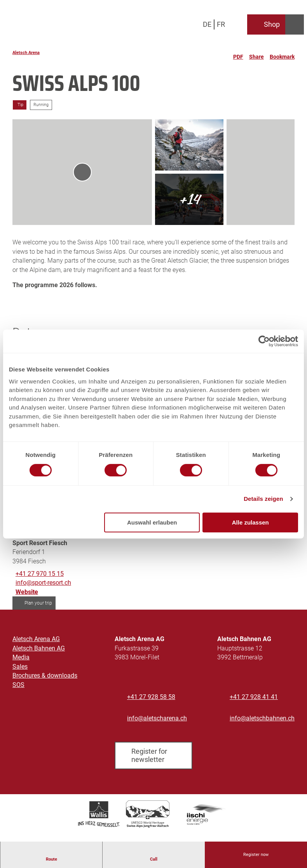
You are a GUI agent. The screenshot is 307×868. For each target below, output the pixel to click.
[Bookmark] (282, 54)
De (207, 24)
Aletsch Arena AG (36, 639)
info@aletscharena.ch (157, 718)
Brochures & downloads (45, 675)
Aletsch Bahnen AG (39, 648)
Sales (20, 667)
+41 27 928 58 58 (151, 697)
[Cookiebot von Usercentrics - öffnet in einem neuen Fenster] (264, 341)
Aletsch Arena (26, 53)
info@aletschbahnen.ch (262, 718)
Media (21, 657)
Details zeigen (263, 499)
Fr (221, 24)
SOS (18, 685)
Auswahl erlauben (152, 522)
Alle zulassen (250, 522)
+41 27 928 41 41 (254, 697)
